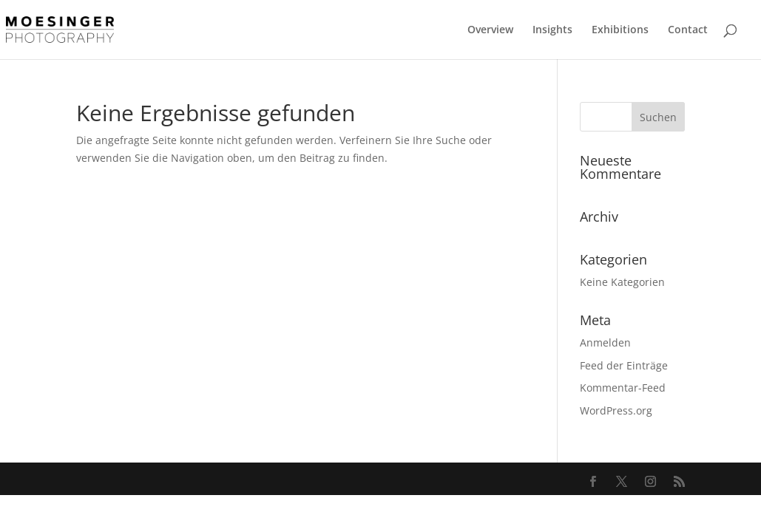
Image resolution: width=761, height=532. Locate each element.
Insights (552, 30)
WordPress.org (616, 410)
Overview (490, 30)
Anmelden (605, 342)
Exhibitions (620, 30)
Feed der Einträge (624, 365)
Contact (688, 30)
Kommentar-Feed (623, 388)
